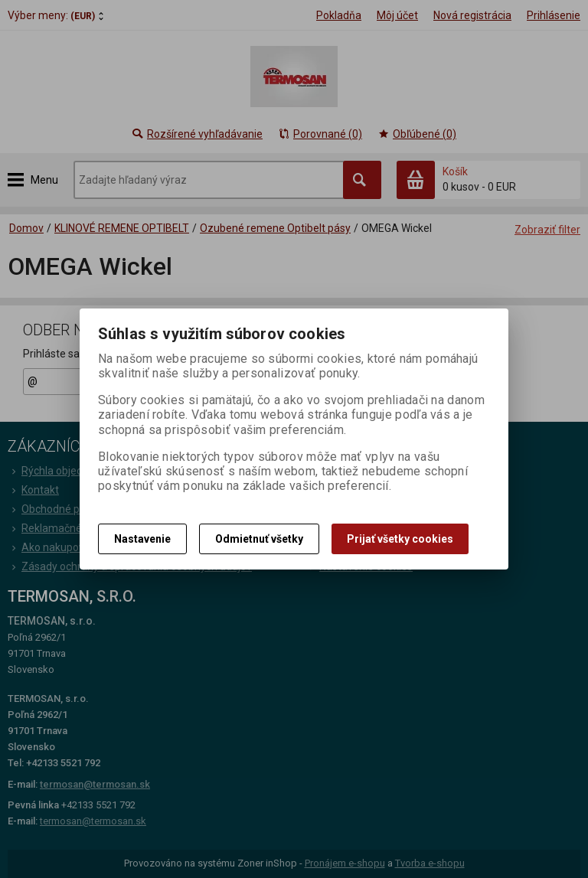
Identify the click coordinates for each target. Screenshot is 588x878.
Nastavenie (142, 539)
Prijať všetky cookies (400, 539)
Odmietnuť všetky (259, 539)
